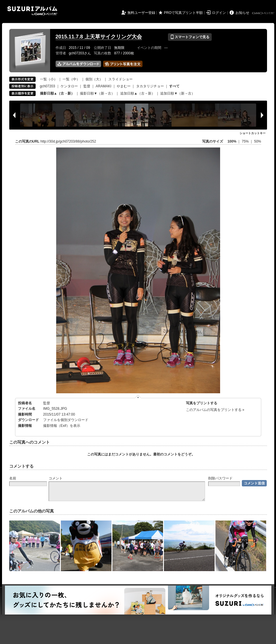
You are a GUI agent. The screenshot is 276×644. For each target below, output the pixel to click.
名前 (13, 478)
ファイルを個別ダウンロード (66, 420)
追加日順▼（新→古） (178, 93)
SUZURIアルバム (32, 11)
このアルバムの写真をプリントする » (215, 410)
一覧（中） (71, 79)
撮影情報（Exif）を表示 (62, 426)
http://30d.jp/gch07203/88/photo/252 (68, 141)
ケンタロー (69, 86)
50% (257, 141)
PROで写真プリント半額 (183, 13)
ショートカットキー (253, 133)
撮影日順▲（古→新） (57, 93)
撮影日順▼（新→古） (97, 93)
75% (246, 141)
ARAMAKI (103, 86)
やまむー (124, 86)
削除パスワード (220, 478)
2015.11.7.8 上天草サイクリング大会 (99, 37)
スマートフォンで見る (190, 37)
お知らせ (242, 13)
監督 (87, 86)
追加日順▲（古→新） (138, 93)
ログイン (219, 13)
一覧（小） (49, 79)
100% (232, 141)
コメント (56, 478)
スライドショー (120, 79)
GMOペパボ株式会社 (264, 13)
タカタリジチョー (150, 86)
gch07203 (48, 86)
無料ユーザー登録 (141, 13)
